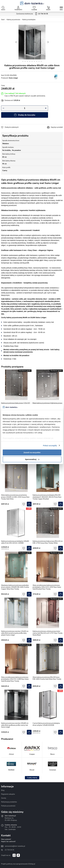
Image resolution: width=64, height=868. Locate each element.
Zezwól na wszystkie (32, 452)
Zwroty (4, 798)
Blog (3, 790)
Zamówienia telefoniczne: (32, 14)
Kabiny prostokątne (29, 20)
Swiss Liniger (13, 78)
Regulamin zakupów (8, 794)
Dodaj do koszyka (27, 115)
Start (3, 20)
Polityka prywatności (8, 806)
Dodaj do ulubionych (12, 127)
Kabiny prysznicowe (13, 20)
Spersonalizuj (32, 459)
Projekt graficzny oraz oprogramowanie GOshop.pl (18, 864)
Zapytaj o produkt (57, 127)
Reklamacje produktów (9, 802)
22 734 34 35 (9, 850)
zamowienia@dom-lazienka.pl (15, 846)
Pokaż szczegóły (50, 445)
